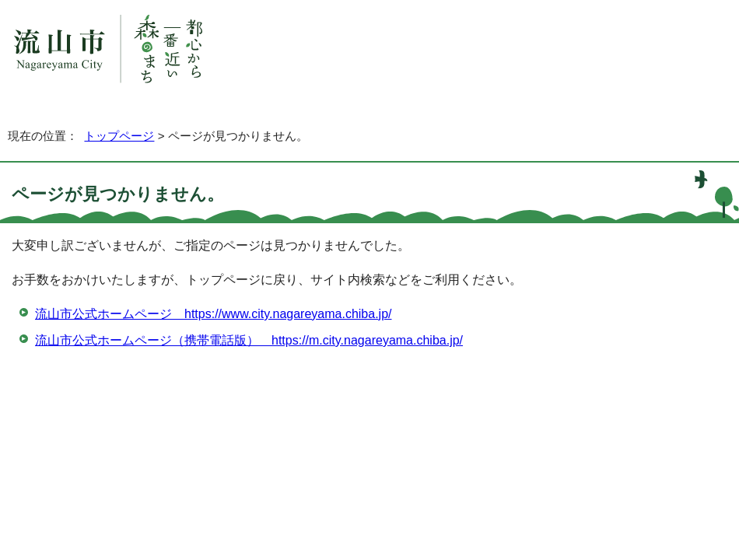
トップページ (119, 136)
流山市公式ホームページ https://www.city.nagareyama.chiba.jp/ (214, 314)
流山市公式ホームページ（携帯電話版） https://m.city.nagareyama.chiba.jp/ (249, 340)
